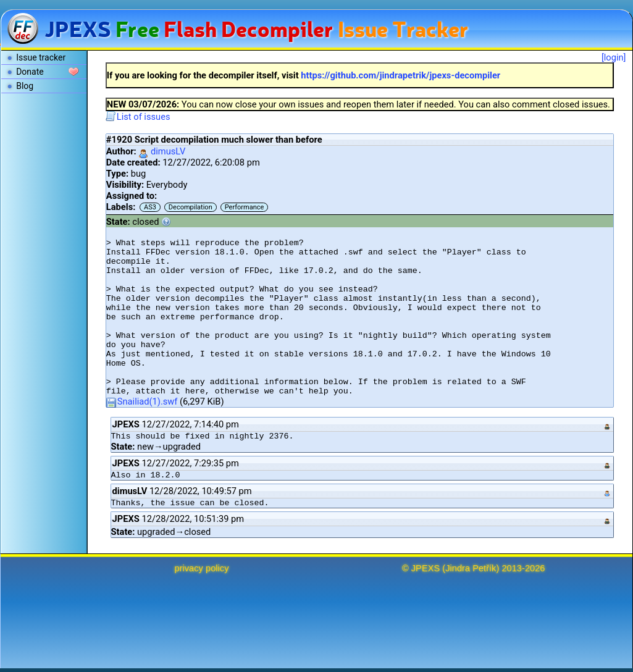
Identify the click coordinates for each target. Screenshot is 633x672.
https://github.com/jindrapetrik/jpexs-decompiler (400, 75)
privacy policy (202, 568)
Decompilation (191, 207)
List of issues (138, 117)
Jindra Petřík (471, 568)
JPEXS (425, 568)
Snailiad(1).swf (142, 401)
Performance (245, 207)
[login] (614, 57)
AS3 (150, 207)
